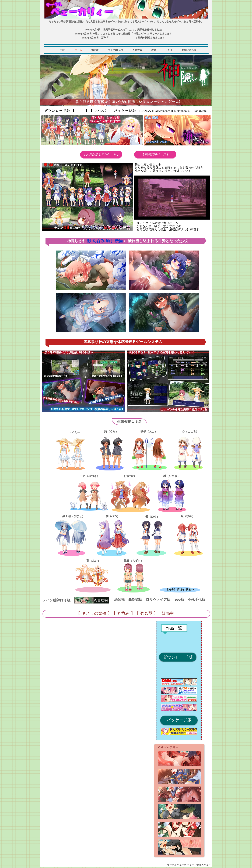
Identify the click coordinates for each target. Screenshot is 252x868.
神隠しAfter (140, 34)
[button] (179, 759)
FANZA (146, 111)
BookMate (200, 111)
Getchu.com (162, 111)
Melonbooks (182, 111)
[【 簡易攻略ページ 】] (155, 154)
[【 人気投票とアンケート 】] (101, 154)
